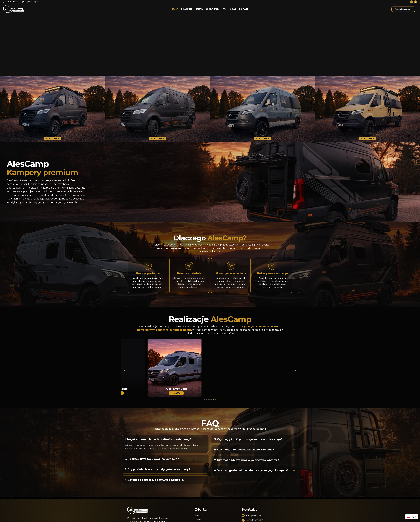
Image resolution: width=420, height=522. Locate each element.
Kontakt (244, 9)
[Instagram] (415, 2)
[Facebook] (412, 2)
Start (175, 9)
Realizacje (187, 9)
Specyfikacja (213, 9)
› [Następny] (296, 370)
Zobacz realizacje (166, 393)
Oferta (199, 9)
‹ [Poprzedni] (124, 370)
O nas (233, 9)
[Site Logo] (14, 9)
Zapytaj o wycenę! (403, 9)
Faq (225, 9)
